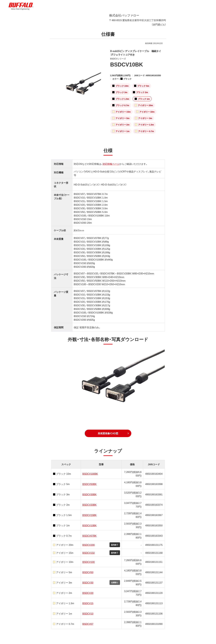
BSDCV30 (88, 582)
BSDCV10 (88, 613)
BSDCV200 (88, 545)
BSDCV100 (88, 562)
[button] (108, 433)
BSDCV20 (88, 593)
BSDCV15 (88, 603)
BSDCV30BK (89, 494)
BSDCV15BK (89, 515)
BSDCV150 (88, 553)
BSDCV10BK (89, 525)
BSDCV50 (88, 572)
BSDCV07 (88, 624)
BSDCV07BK (89, 536)
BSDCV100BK (90, 474)
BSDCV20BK (89, 505)
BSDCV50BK (89, 484)
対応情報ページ (111, 164)
